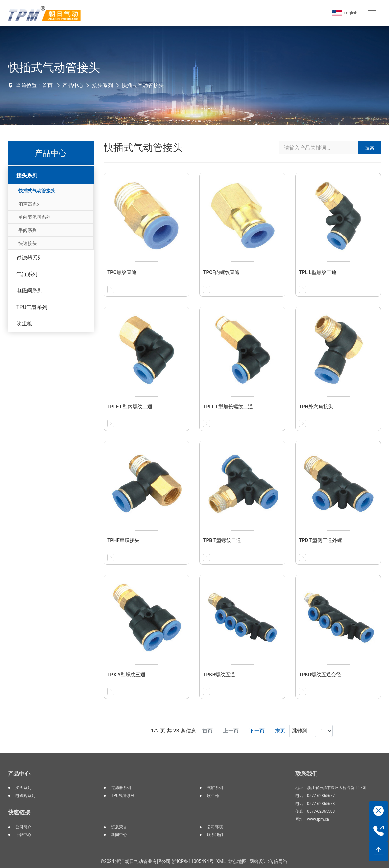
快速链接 (19, 812)
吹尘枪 (24, 323)
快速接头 (28, 243)
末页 (280, 731)
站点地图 (237, 861)
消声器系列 (30, 204)
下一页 (257, 731)
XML (221, 861)
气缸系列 (27, 274)
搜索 (370, 148)
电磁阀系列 (30, 291)
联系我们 (215, 835)
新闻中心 (119, 835)
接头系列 (103, 85)
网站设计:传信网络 (268, 861)
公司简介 (23, 827)
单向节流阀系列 (35, 217)
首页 (47, 85)
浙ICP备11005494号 (193, 861)
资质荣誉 (119, 827)
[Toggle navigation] (372, 13)
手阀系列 (28, 230)
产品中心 (73, 85)
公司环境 (215, 827)
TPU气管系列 (32, 307)
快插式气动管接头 (143, 85)
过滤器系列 (30, 258)
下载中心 (23, 835)
